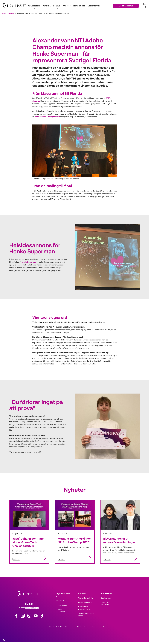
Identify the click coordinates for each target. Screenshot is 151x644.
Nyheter (67, 6)
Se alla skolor (106, 598)
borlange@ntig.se (32, 608)
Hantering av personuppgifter (84, 608)
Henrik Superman (29, 262)
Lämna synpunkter (85, 602)
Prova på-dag (79, 6)
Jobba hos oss (61, 605)
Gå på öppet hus (126, 6)
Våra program (34, 6)
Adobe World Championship (47, 117)
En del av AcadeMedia (60, 610)
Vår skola (47, 6)
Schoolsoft (60, 601)
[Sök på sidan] (145, 6)
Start (4, 13)
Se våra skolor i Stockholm (107, 603)
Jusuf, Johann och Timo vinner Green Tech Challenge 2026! (28, 542)
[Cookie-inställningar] (3, 641)
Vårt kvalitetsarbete (86, 598)
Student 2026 (94, 6)
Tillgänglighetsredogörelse (86, 614)
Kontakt (57, 6)
